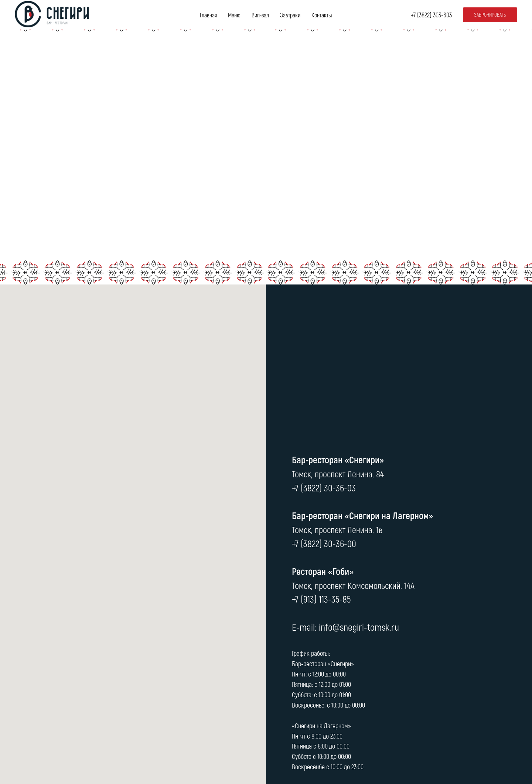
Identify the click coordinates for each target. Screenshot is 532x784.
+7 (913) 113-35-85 (321, 599)
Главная (208, 15)
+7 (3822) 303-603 (431, 15)
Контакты (322, 15)
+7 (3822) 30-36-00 (324, 543)
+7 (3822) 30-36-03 (324, 488)
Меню (234, 15)
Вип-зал (260, 15)
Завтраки (290, 15)
